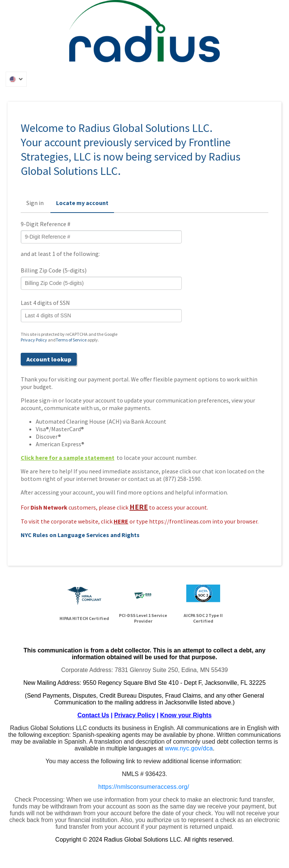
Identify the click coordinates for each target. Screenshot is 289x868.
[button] (16, 79)
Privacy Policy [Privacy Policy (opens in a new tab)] (34, 340)
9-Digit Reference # (46, 224)
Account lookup (49, 359)
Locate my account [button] (82, 203)
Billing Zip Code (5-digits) (54, 270)
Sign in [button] (35, 203)
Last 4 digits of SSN (45, 303)
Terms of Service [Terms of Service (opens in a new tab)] (71, 340)
